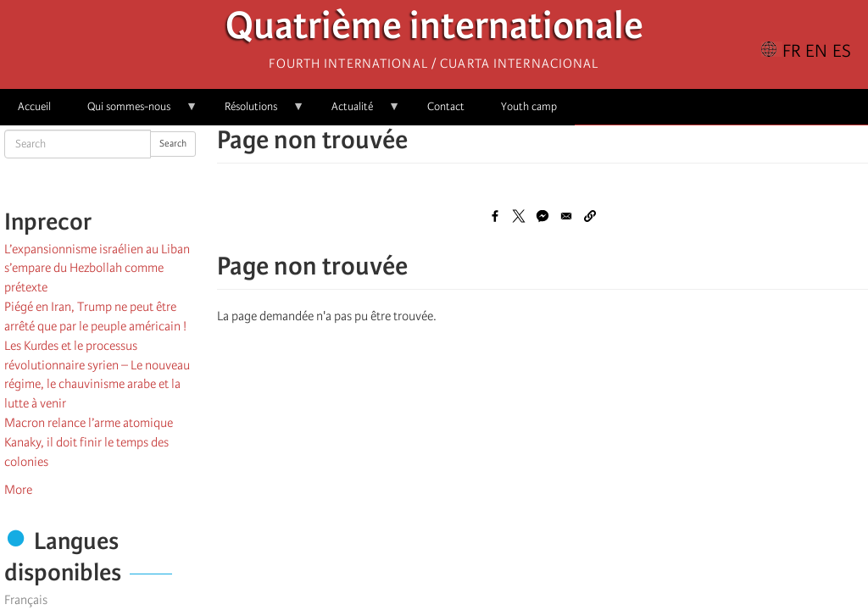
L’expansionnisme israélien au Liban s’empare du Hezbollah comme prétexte (97, 269)
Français (26, 600)
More (18, 490)
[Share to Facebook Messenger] (542, 216)
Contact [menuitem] (446, 106)
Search (173, 144)
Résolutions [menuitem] (256, 112)
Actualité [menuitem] (357, 112)
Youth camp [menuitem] (529, 106)
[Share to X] (519, 216)
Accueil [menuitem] (34, 106)
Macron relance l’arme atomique (89, 423)
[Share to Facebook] (495, 216)
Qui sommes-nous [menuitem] (134, 112)
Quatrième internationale (434, 30)
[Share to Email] (566, 216)
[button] (590, 216)
